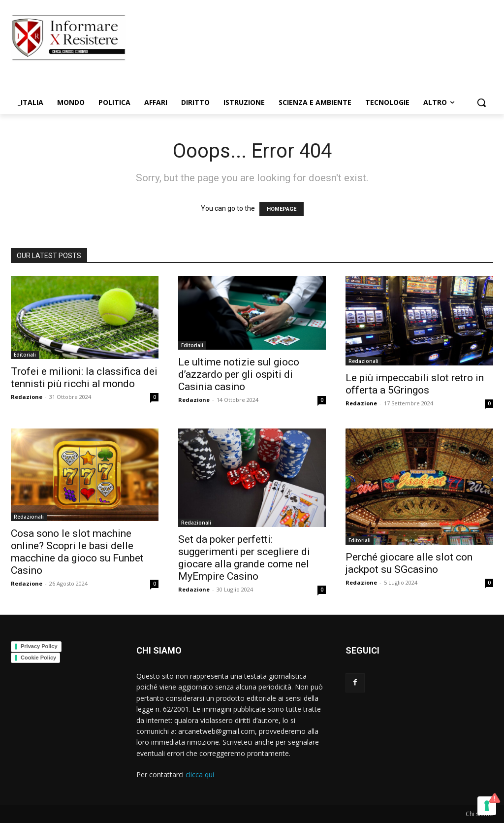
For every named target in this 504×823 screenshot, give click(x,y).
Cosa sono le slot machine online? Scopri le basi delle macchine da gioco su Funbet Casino (77, 552)
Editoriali (25, 355)
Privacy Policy (39, 646)
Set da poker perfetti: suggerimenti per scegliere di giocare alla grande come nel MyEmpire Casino (244, 558)
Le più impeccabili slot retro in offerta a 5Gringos (415, 384)
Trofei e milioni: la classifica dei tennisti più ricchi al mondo (84, 378)
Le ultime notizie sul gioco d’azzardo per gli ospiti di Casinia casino (239, 374)
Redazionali (363, 361)
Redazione (27, 397)
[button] (481, 102)
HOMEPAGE (282, 209)
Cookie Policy (38, 658)
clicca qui (200, 774)
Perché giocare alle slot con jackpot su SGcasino (409, 563)
